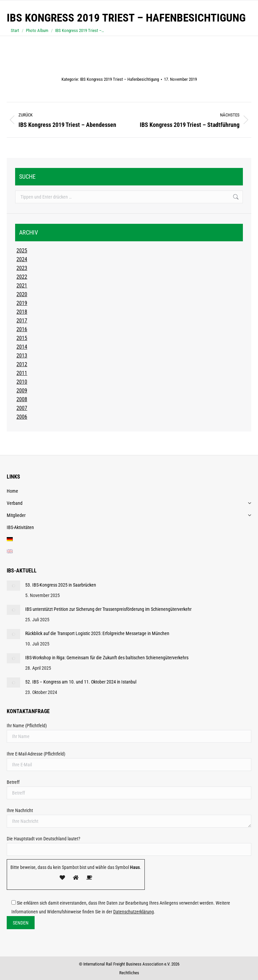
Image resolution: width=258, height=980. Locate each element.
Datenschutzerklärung (134, 912)
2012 (22, 364)
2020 (22, 294)
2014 (22, 347)
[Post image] (13, 586)
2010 (22, 382)
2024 (22, 259)
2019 (22, 303)
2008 (22, 399)
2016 (22, 329)
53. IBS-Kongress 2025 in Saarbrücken (61, 585)
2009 (22, 391)
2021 (22, 286)
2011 (22, 373)
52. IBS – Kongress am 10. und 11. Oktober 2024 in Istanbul (81, 682)
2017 (22, 321)
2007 (22, 408)
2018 (22, 312)
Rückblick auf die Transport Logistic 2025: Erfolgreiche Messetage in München (97, 633)
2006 (22, 417)
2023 (22, 268)
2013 (22, 356)
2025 (22, 251)
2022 (22, 277)
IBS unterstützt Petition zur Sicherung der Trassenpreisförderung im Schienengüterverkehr (108, 609)
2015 (22, 338)
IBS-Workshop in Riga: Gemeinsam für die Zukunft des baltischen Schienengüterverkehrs (107, 658)
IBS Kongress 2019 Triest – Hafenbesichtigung (119, 79)
